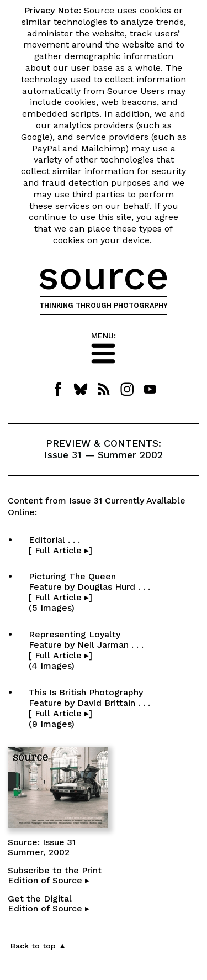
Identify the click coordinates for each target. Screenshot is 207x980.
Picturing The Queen (89, 592)
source (104, 275)
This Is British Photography (89, 708)
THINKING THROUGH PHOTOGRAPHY (104, 305)
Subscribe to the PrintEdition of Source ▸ (55, 875)
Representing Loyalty (86, 650)
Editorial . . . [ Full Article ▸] (98, 545)
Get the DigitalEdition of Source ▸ (49, 903)
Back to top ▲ (38, 946)
